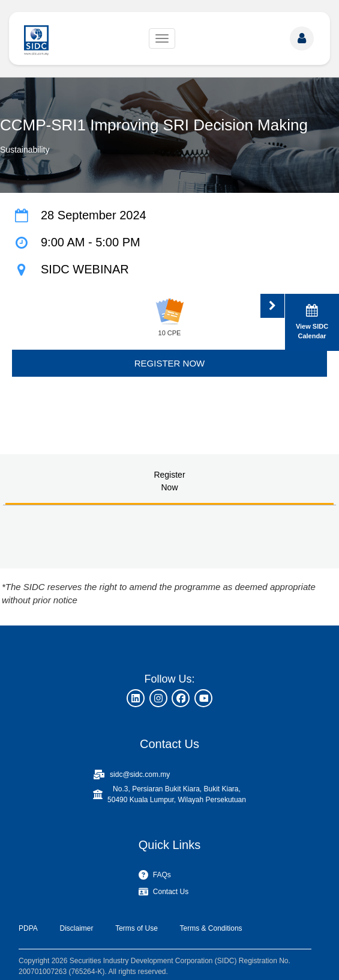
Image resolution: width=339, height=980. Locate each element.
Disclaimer (76, 928)
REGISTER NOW (170, 363)
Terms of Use (136, 928)
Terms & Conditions (211, 928)
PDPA (28, 928)
